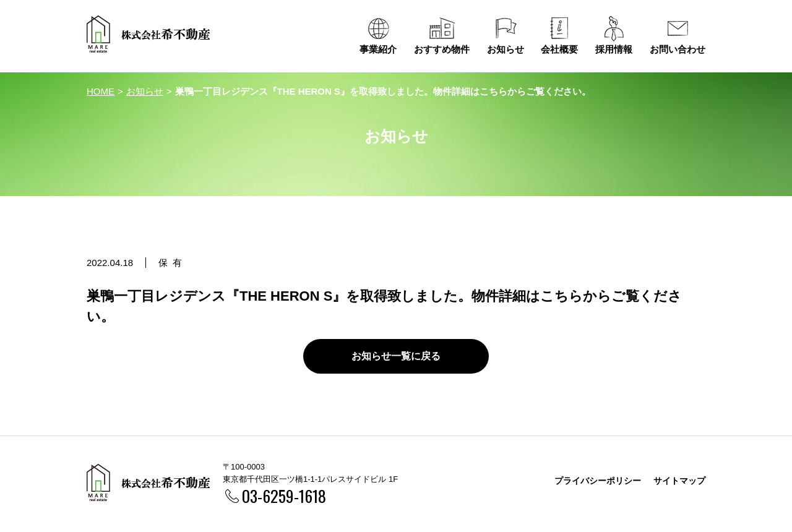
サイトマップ (679, 481)
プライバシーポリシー (598, 481)
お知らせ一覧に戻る (396, 356)
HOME (101, 91)
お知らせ (145, 91)
